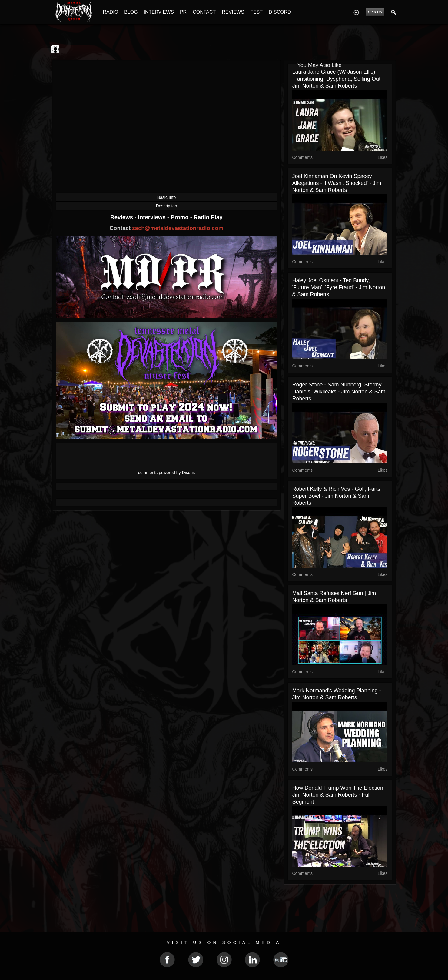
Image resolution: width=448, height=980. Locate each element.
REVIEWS (233, 12)
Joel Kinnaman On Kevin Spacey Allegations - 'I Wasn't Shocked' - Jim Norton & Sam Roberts (337, 183)
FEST (256, 12)
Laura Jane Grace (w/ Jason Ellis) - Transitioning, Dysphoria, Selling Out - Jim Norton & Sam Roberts (338, 79)
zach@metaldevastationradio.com (178, 228)
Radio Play (208, 217)
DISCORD (280, 12)
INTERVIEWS (159, 12)
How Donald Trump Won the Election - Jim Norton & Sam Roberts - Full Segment (339, 795)
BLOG (131, 12)
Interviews (153, 217)
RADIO (111, 12)
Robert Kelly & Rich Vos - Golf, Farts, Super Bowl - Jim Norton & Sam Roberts (337, 496)
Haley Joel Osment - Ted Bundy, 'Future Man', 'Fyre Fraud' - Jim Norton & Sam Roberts (338, 287)
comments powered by (167, 473)
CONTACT (204, 12)
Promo (180, 217)
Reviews (122, 217)
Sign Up (375, 12)
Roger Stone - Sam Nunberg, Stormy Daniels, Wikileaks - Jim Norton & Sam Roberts (339, 392)
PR (183, 12)
